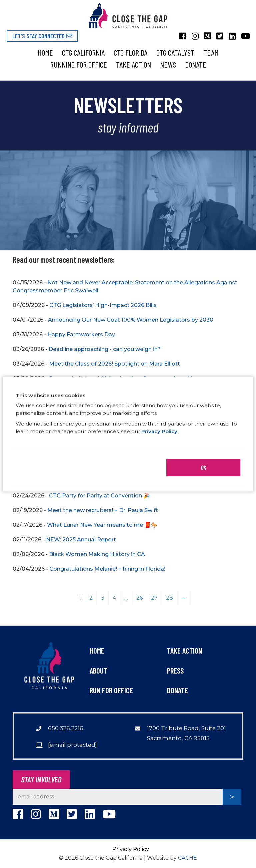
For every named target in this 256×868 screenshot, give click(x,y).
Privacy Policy (131, 849)
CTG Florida (130, 52)
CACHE (187, 858)
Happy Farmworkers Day (81, 334)
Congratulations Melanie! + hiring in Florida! (107, 569)
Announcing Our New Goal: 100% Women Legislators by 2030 (131, 320)
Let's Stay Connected (42, 36)
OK (203, 467)
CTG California (83, 52)
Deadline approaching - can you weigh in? (105, 349)
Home (45, 52)
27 (154, 598)
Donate (196, 64)
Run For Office (111, 690)
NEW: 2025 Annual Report (81, 540)
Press (175, 671)
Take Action (133, 64)
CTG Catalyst (175, 52)
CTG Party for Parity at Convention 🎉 (99, 496)
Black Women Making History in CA (97, 554)
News (168, 64)
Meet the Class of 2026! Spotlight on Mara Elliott (114, 364)
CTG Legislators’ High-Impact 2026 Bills (103, 305)
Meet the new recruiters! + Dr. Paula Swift (103, 510)
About (98, 671)
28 (169, 598)
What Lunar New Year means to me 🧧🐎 (102, 525)
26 (139, 598)
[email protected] (72, 745)
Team (211, 52)
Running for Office (78, 64)
